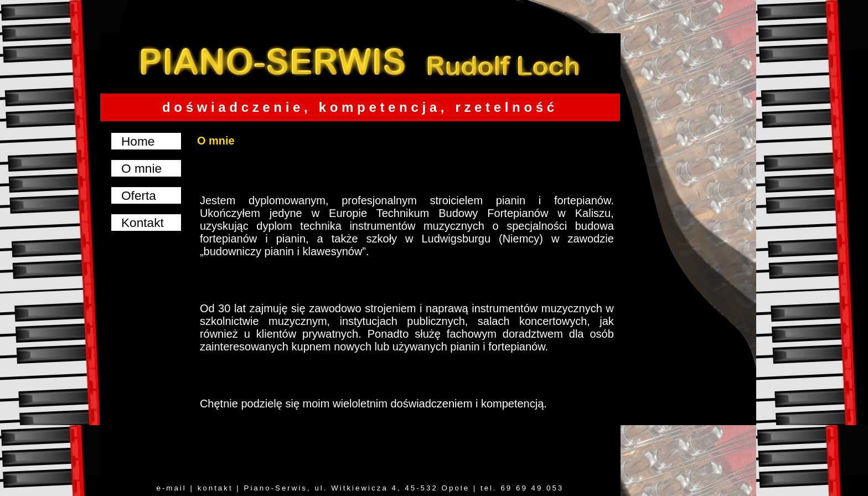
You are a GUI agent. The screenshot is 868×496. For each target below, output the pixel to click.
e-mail (171, 488)
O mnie (141, 168)
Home (138, 141)
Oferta (139, 195)
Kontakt (143, 223)
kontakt (215, 488)
